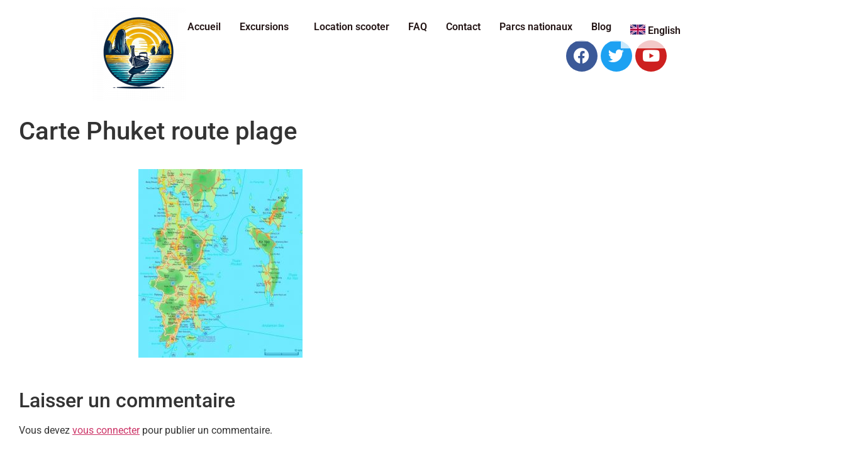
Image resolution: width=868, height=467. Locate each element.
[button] (267, 27)
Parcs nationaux (536, 27)
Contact (463, 27)
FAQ (418, 27)
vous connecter (106, 430)
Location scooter (352, 27)
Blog (601, 27)
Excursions (264, 27)
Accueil (204, 27)
